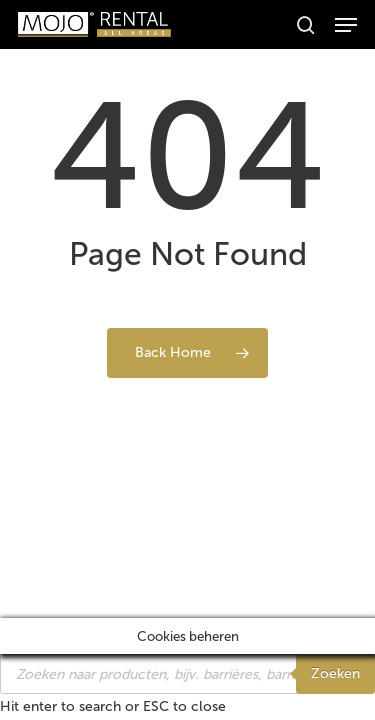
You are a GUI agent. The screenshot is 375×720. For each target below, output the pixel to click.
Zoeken (335, 673)
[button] (346, 25)
